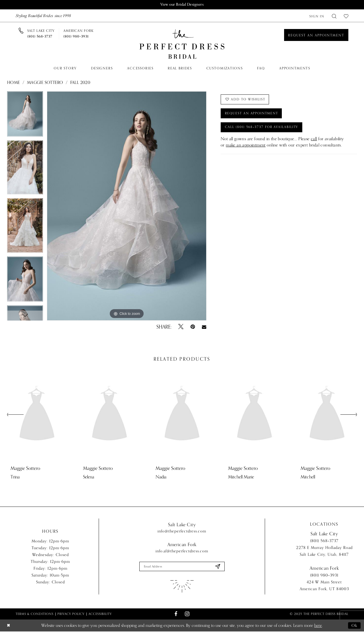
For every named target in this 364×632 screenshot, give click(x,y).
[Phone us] (41, 34)
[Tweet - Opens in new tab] (181, 327)
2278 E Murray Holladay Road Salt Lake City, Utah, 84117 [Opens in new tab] (324, 552)
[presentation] (37, 415)
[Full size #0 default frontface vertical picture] (127, 206)
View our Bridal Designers (182, 5)
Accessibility (100, 614)
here (318, 626)
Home (14, 83)
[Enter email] (182, 567)
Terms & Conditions (35, 614)
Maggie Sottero (45, 83)
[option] (25, 116)
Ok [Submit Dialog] (354, 626)
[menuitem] (317, 16)
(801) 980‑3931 (324, 576)
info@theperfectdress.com (182, 531)
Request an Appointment (253, 114)
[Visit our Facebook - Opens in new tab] (176, 615)
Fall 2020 (80, 83)
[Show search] (334, 16)
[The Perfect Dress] (182, 44)
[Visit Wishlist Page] (346, 16)
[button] (317, 16)
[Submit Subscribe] (217, 567)
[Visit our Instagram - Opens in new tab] (187, 615)
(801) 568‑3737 (324, 541)
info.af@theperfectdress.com (182, 551)
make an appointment (246, 147)
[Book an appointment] (316, 35)
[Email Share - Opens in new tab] (204, 327)
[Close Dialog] (9, 626)
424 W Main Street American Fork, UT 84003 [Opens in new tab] (324, 586)
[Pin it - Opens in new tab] (193, 327)
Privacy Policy (71, 614)
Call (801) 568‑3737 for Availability (264, 129)
